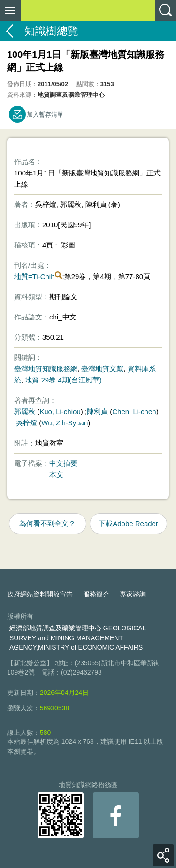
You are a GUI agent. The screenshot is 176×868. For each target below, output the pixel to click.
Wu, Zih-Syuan (65, 423)
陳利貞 (97, 411)
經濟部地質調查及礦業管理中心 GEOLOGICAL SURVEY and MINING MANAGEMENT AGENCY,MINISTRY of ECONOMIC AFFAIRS (78, 638)
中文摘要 (63, 463)
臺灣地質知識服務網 (46, 369)
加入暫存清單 (45, 115)
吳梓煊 (27, 423)
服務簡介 (96, 594)
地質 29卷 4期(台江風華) (63, 380)
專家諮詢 (133, 594)
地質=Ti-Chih (34, 276)
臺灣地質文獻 (102, 369)
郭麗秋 (25, 411)
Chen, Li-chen (134, 411)
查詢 (166, 10)
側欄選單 (10, 10)
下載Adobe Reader (128, 523)
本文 (56, 474)
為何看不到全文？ (47, 523)
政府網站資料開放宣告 (40, 594)
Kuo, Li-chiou (60, 411)
